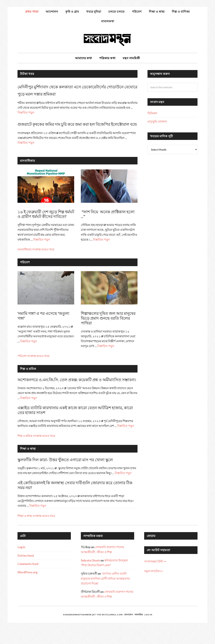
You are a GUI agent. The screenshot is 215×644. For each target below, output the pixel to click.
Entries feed (26, 570)
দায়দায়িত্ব (139, 629)
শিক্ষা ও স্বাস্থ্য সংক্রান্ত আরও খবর (36, 530)
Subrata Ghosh (90, 575)
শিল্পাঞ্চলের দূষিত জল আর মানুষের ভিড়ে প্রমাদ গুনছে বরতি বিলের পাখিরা (108, 333)
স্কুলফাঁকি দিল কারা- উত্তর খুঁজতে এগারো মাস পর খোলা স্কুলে (65, 474)
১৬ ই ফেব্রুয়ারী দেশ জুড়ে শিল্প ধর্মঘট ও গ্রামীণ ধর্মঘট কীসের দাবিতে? (46, 229)
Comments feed (28, 578)
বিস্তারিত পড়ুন (26, 120)
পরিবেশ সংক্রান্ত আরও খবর (33, 370)
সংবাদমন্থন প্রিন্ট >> (155, 576)
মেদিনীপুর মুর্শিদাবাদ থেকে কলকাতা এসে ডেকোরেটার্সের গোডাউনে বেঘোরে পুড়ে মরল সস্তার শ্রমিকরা (71, 93)
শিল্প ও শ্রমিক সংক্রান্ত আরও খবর (36, 450)
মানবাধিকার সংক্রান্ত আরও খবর (36, 264)
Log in (21, 561)
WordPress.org (27, 587)
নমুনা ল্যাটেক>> (154, 585)
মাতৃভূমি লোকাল (157, 121)
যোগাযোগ (129, 629)
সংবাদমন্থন (107, 39)
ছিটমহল (152, 113)
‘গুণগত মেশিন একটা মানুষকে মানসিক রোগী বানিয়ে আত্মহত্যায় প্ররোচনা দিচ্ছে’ (105, 593)
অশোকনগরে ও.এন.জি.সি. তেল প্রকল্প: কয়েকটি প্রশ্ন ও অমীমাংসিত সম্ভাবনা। (77, 394)
